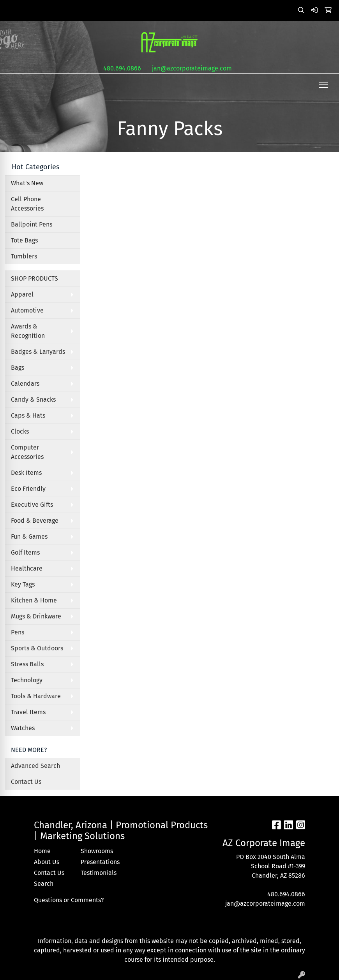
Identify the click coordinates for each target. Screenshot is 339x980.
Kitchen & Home (34, 600)
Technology (27, 680)
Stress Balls (27, 664)
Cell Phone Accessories (27, 204)
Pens (18, 632)
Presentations (99, 862)
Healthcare (27, 568)
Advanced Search (35, 766)
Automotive (27, 310)
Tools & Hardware (36, 696)
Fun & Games (29, 537)
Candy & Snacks (33, 400)
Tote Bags (24, 240)
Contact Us (26, 782)
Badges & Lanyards (38, 352)
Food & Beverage (35, 521)
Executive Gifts (32, 505)
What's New (27, 183)
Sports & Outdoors (37, 648)
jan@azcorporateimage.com (192, 68)
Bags (18, 368)
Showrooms (97, 851)
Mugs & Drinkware (36, 616)
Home (42, 851)
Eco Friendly (28, 489)
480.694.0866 (122, 68)
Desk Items (26, 473)
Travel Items (28, 712)
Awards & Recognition (28, 331)
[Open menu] (323, 85)
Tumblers (24, 256)
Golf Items (25, 552)
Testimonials (99, 873)
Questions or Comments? (69, 900)
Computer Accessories (27, 452)
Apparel (22, 294)
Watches (23, 728)
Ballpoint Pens (32, 224)
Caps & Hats (28, 415)
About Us (47, 862)
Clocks (20, 431)
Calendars (25, 384)
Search (44, 884)
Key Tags (23, 584)
